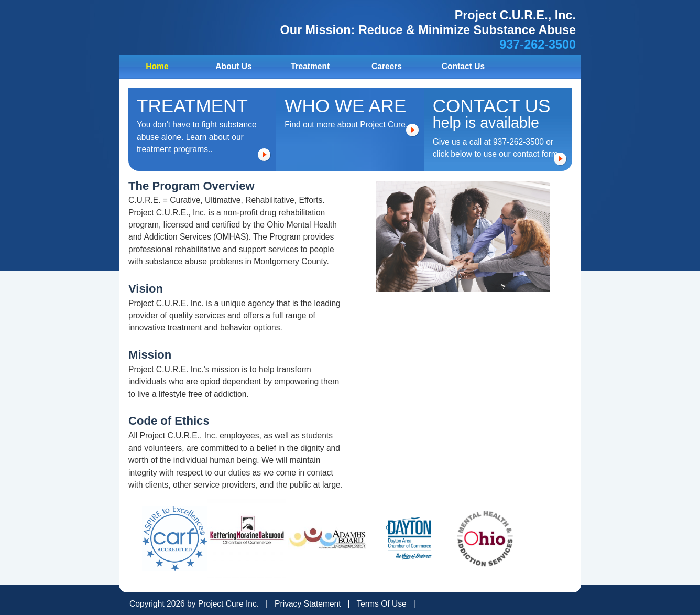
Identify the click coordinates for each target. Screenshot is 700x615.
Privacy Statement (308, 604)
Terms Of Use (381, 604)
